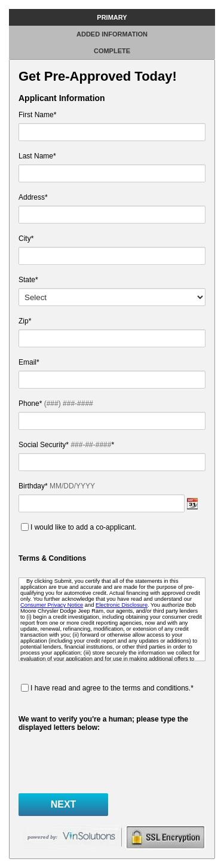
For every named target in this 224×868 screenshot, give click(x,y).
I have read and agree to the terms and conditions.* (112, 688)
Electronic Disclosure (122, 605)
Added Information (112, 34)
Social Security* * (66, 445)
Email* (71, 362)
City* (26, 239)
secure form (165, 837)
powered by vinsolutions (73, 837)
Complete (112, 51)
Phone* (56, 404)
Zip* (25, 321)
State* (28, 280)
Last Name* (37, 156)
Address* (33, 197)
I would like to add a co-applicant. (83, 527)
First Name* (37, 115)
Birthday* (57, 486)
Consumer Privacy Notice (52, 605)
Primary (112, 17)
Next (64, 804)
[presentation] (109, 761)
